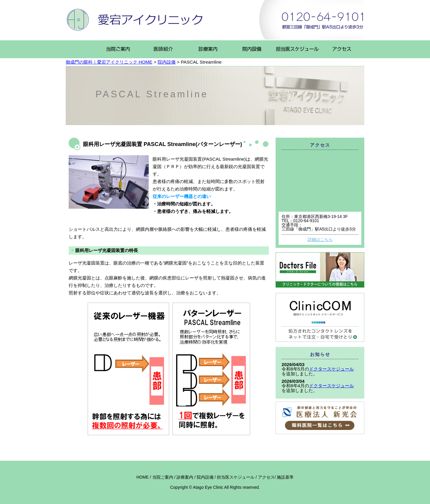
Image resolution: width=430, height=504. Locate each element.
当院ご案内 (163, 477)
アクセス (266, 477)
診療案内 (185, 477)
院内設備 (167, 62)
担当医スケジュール (236, 477)
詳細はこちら (320, 239)
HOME (143, 477)
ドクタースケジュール (331, 369)
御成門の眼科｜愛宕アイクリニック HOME (109, 62)
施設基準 (285, 477)
